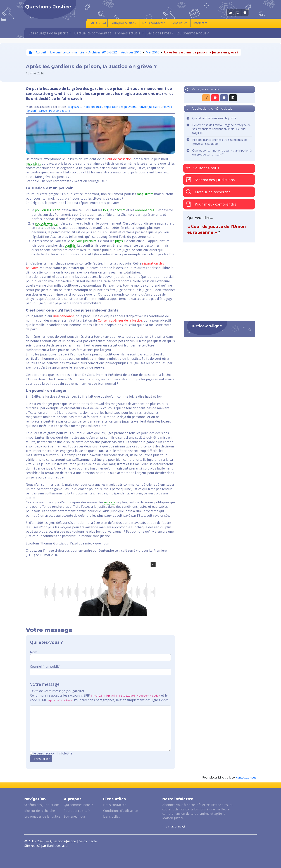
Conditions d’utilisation (121, 811)
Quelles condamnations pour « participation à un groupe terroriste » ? (222, 153)
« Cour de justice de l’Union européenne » (217, 229)
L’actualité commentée (93, 33)
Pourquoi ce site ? (123, 23)
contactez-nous (246, 778)
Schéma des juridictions (210, 180)
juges (119, 241)
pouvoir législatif (47, 210)
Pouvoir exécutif (60, 111)
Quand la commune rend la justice (214, 118)
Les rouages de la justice (42, 816)
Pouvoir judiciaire (149, 107)
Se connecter (89, 841)
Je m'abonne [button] (175, 827)
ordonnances (145, 210)
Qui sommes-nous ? (193, 33)
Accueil (98, 23)
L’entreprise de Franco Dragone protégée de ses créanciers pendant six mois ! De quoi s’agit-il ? (222, 129)
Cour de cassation (119, 159)
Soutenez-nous (203, 168)
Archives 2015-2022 (103, 52)
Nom (34, 652)
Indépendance (92, 107)
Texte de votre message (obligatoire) (57, 691)
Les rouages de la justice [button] (49, 33)
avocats (110, 502)
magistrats (145, 194)
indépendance (64, 316)
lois (106, 210)
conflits (70, 245)
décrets (120, 210)
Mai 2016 (153, 52)
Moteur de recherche (208, 192)
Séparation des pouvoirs (120, 107)
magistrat (33, 163)
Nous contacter (154, 23)
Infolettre (200, 23)
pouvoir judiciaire (84, 241)
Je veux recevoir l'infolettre (53, 753)
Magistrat (74, 107)
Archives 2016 (131, 52)
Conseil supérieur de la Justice (120, 320)
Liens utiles (179, 23)
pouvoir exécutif (47, 223)
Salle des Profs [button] (159, 33)
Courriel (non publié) (45, 666)
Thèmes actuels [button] (128, 33)
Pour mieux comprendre (211, 204)
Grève (43, 111)
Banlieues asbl (58, 846)
